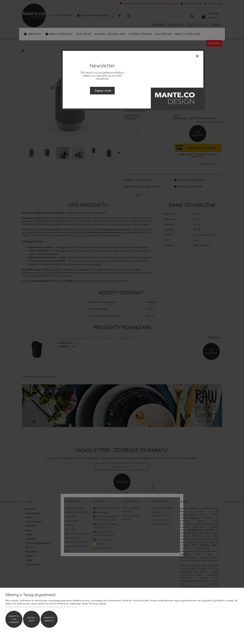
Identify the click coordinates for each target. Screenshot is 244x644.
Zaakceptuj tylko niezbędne (14, 619)
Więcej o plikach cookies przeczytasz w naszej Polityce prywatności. (41, 607)
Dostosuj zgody (32, 619)
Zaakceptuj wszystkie (49, 619)
